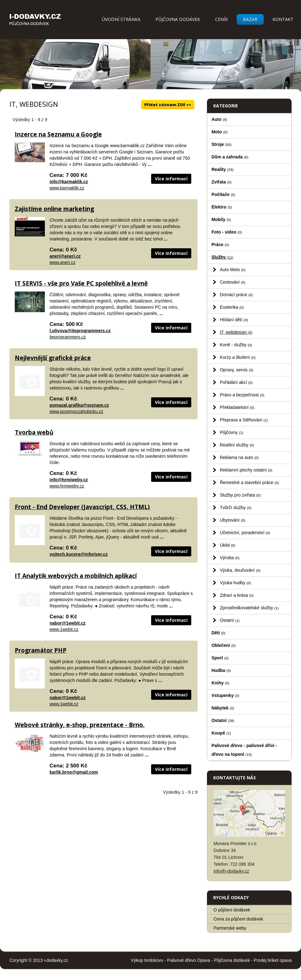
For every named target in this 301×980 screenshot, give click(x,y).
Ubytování (232, 520)
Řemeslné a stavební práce (249, 482)
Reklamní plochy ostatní (246, 470)
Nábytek (223, 708)
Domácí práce (236, 295)
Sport (220, 658)
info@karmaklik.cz (69, 182)
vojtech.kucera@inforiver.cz (79, 554)
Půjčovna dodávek (178, 19)
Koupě (221, 733)
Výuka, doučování (240, 570)
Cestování (232, 282)
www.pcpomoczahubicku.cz (76, 411)
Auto (219, 119)
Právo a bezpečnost (242, 395)
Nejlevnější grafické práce (53, 358)
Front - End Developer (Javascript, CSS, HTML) (82, 507)
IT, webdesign (236, 332)
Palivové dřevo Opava (189, 960)
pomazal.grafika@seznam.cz (79, 405)
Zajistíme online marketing (54, 209)
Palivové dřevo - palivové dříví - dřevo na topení (244, 750)
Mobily (221, 219)
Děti (218, 633)
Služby (222, 257)
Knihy (220, 683)
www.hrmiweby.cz (67, 486)
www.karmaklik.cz (67, 188)
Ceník (222, 19)
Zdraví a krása (237, 595)
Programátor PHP (41, 650)
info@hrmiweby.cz (69, 480)
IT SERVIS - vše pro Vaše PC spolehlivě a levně (81, 283)
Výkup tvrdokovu (147, 960)
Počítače (223, 194)
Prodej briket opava (273, 960)
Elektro (222, 207)
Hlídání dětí (234, 320)
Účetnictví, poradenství (245, 533)
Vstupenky (225, 695)
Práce (220, 245)
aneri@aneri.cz (65, 256)
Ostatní (230, 620)
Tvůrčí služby (236, 508)
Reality (222, 169)
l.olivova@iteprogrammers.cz (80, 331)
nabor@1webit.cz (68, 623)
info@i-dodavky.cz (231, 871)
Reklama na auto (239, 457)
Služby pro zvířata (240, 495)
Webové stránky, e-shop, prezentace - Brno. (80, 725)
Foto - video (227, 232)
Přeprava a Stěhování (244, 420)
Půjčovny (232, 432)
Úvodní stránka (121, 19)
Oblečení (223, 645)
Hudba (221, 670)
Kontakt (283, 19)
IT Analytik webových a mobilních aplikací (76, 576)
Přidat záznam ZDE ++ (168, 105)
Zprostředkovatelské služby (249, 608)
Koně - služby (236, 345)
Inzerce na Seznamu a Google (58, 134)
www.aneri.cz (62, 262)
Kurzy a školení (238, 357)
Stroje (221, 144)
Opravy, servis (237, 370)
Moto (219, 132)
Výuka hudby (235, 583)
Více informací (171, 179)
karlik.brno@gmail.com (74, 772)
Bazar (250, 19)
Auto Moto (233, 270)
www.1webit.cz (64, 629)
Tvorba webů (34, 432)
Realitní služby (237, 445)
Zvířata (221, 182)
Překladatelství (237, 407)
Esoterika (232, 307)
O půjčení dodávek (232, 910)
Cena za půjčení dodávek (238, 919)
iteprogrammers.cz (68, 337)
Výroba (230, 558)
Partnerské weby (230, 928)
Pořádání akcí (236, 382)
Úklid (227, 545)
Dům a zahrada (230, 157)
